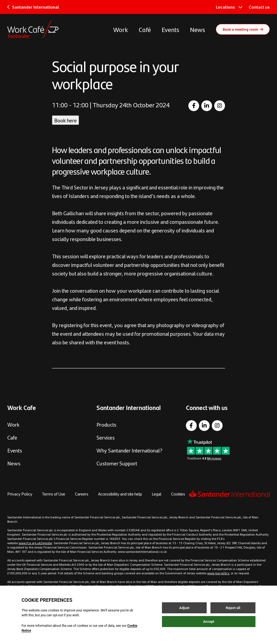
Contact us (259, 7)
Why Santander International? (129, 450)
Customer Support (117, 463)
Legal (157, 494)
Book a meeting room (243, 29)
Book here (65, 120)
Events (170, 29)
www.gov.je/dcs (218, 573)
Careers (82, 494)
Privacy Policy (20, 494)
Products (106, 424)
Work (121, 29)
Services (106, 437)
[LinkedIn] (207, 106)
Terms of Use (54, 494)
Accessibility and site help (120, 494)
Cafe (12, 437)
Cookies (178, 494)
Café (145, 29)
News (198, 29)
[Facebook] (194, 106)
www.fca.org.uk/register (35, 543)
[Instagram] (220, 106)
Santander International (33, 7)
